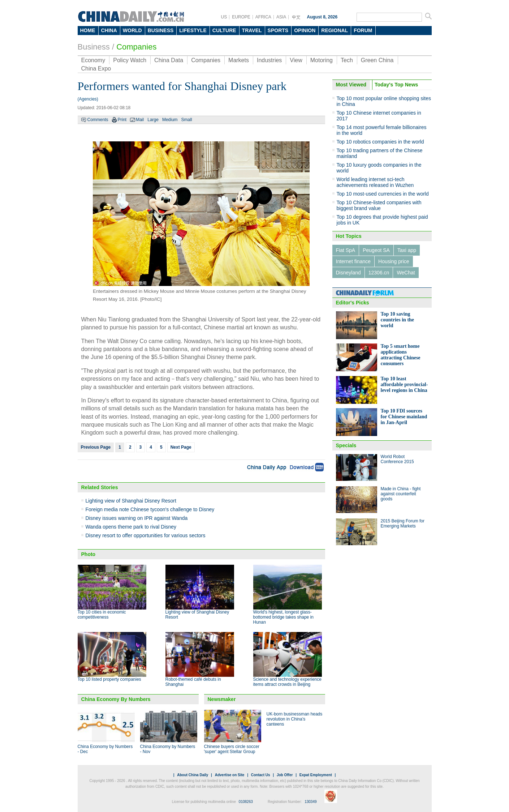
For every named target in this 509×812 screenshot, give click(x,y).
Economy (93, 60)
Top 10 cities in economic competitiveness (102, 615)
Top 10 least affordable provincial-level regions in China (404, 384)
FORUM (363, 30)
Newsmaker (222, 699)
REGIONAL (335, 30)
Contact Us (261, 775)
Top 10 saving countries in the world (398, 320)
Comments (98, 120)
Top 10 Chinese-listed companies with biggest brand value (379, 205)
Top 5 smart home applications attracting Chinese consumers (401, 355)
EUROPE (241, 17)
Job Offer (285, 775)
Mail (140, 120)
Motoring (322, 60)
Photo (89, 554)
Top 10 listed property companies (109, 679)
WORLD (132, 30)
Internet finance (353, 261)
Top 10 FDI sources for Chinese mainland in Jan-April (404, 417)
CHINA (109, 30)
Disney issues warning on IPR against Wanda (137, 518)
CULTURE (224, 30)
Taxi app (407, 250)
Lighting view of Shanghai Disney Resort (131, 501)
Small (187, 120)
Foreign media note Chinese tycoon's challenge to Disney (150, 509)
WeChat (406, 273)
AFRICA (263, 17)
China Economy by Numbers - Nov (168, 749)
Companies (136, 47)
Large (153, 120)
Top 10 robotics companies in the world (380, 142)
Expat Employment (316, 775)
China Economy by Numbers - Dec (105, 749)
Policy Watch (130, 60)
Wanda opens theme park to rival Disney (131, 527)
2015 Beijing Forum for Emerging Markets (403, 523)
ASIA (281, 17)
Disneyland (348, 273)
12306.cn (379, 273)
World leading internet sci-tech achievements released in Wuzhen (375, 182)
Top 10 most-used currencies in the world (383, 194)
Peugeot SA (376, 250)
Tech (347, 60)
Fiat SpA (346, 250)
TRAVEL (252, 30)
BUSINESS (161, 30)
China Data (169, 60)
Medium (170, 120)
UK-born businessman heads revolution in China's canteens (295, 719)
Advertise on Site (230, 775)
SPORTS (278, 30)
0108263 (246, 802)
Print (122, 120)
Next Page (181, 447)
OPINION (305, 30)
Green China (377, 60)
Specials (346, 445)
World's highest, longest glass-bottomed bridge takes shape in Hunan (283, 617)
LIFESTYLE (193, 30)
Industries (269, 60)
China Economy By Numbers (116, 699)
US (224, 17)
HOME (88, 30)
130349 (310, 802)
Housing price (394, 261)
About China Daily (193, 775)
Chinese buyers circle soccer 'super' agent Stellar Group (232, 749)
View (296, 60)
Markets (239, 60)
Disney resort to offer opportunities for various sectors (146, 535)
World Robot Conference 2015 (397, 459)
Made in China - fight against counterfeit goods (401, 494)
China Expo (96, 69)
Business (94, 47)
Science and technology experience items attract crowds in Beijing (287, 682)
